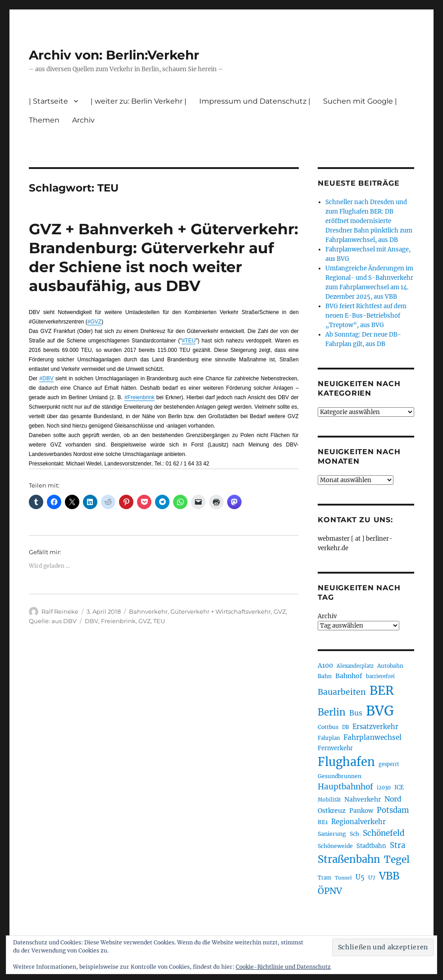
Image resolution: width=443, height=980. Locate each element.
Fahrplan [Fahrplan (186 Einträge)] (329, 738)
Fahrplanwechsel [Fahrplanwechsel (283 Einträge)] (372, 737)
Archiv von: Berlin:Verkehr (114, 55)
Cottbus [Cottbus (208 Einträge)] (328, 727)
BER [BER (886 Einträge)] (382, 691)
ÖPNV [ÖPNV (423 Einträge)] (330, 891)
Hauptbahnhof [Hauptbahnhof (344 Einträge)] (345, 787)
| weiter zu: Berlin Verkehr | (139, 101)
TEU (159, 621)
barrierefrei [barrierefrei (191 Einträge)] (380, 676)
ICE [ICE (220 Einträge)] (399, 787)
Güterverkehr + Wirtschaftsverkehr (221, 611)
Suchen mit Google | (360, 101)
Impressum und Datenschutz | (255, 101)
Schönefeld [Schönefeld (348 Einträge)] (384, 833)
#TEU (189, 341)
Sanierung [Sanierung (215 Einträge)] (332, 834)
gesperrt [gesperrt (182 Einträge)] (389, 764)
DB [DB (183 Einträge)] (345, 727)
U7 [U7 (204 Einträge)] (372, 877)
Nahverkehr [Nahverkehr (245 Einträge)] (363, 799)
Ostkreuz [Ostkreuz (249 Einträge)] (332, 811)
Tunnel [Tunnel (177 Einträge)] (343, 878)
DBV (91, 621)
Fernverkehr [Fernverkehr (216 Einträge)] (335, 748)
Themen (44, 120)
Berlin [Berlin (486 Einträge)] (332, 712)
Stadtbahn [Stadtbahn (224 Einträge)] (371, 846)
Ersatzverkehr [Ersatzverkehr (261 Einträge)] (375, 727)
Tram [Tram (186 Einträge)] (324, 878)
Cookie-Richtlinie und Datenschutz (283, 967)
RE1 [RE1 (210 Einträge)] (323, 822)
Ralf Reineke (60, 611)
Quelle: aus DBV (53, 621)
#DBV (46, 378)
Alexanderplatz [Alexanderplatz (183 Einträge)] (355, 666)
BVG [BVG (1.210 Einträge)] (380, 711)
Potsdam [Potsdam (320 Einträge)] (393, 810)
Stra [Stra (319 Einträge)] (397, 846)
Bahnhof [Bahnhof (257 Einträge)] (349, 676)
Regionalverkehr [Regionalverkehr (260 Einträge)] (359, 822)
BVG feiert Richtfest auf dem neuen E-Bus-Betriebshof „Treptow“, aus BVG (366, 316)
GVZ (280, 611)
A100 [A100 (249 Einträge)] (325, 665)
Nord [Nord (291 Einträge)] (393, 799)
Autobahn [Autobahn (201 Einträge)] (390, 666)
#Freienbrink (139, 397)
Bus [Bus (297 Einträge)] (356, 713)
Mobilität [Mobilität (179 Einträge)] (329, 800)
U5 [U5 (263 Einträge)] (360, 877)
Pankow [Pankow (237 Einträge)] (361, 811)
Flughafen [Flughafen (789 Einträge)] (346, 762)
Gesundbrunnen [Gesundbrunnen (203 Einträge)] (340, 776)
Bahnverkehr (148, 611)
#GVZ (94, 322)
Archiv (83, 120)
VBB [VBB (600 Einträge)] (389, 876)
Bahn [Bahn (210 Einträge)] (325, 676)
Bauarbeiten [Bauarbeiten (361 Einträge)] (342, 692)
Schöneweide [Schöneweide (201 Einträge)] (335, 846)
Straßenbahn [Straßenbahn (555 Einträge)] (349, 859)
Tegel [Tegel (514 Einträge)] (397, 859)
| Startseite (48, 101)
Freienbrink (118, 621)
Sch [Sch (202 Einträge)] (354, 834)
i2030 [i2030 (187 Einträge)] (384, 788)
